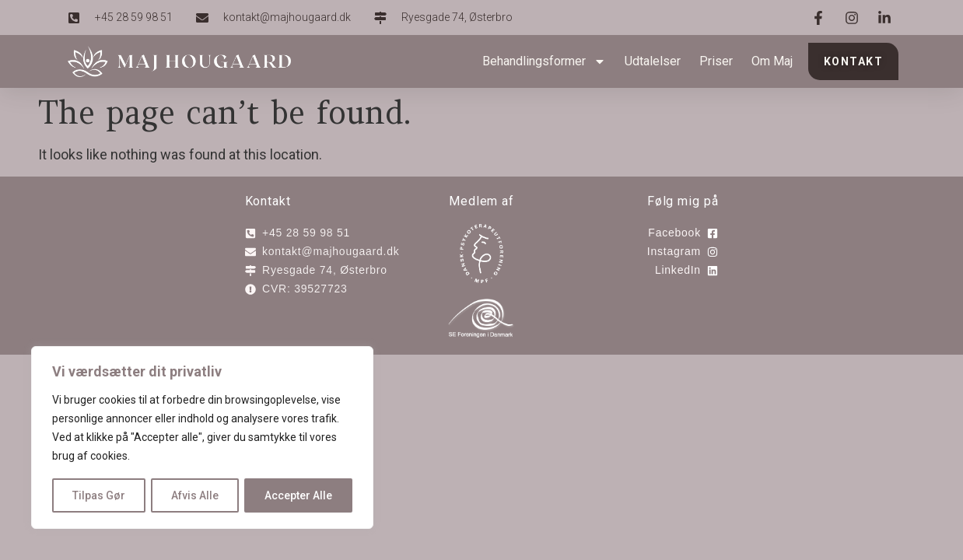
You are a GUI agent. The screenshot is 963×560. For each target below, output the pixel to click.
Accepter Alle (298, 495)
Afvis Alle (195, 495)
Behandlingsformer (544, 61)
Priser (716, 61)
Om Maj (772, 61)
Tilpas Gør (99, 495)
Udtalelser (653, 61)
